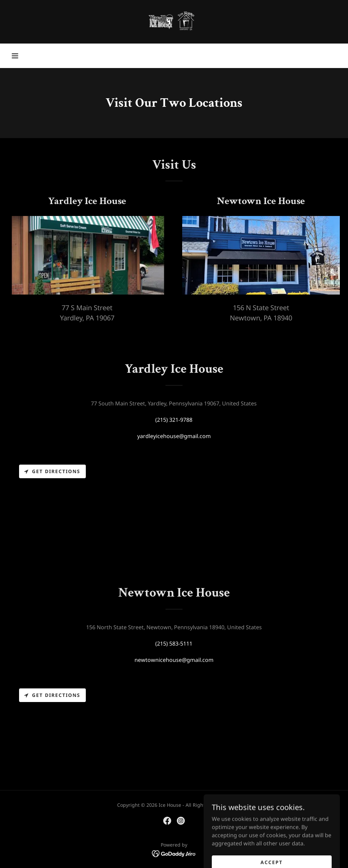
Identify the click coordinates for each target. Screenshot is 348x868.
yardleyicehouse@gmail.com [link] (174, 436)
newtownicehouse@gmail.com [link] (174, 660)
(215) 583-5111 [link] (174, 644)
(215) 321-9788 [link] (174, 420)
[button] (15, 56)
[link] (174, 22)
